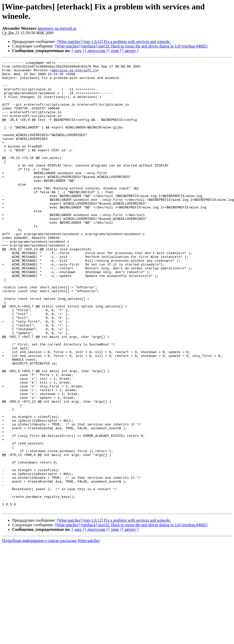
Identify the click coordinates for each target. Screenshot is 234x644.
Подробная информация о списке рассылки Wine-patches (51, 630)
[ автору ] (130, 51)
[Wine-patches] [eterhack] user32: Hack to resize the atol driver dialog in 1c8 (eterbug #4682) (131, 46)
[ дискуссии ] (96, 51)
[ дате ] (78, 51)
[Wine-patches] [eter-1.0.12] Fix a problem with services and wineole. (114, 42)
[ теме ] (115, 51)
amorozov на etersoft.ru (57, 28)
